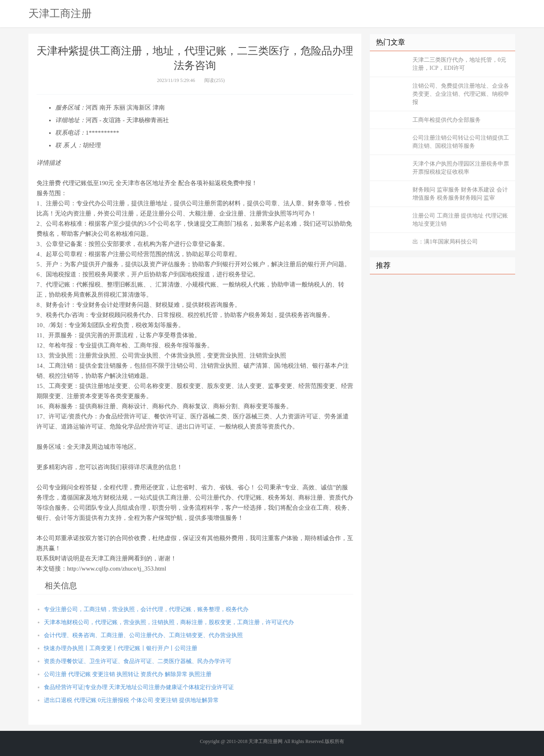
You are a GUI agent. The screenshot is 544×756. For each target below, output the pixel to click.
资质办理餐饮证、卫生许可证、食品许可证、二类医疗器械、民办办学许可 (138, 661)
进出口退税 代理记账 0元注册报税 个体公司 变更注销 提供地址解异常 (131, 700)
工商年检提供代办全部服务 (447, 120)
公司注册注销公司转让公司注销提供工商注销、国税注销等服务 (461, 142)
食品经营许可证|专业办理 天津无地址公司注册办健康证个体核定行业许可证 (139, 687)
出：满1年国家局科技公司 (445, 242)
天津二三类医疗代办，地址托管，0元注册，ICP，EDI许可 (459, 64)
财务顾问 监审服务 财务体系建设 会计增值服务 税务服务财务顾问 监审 (460, 194)
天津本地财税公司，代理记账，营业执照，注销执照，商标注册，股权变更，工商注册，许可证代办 (169, 622)
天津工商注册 (60, 13)
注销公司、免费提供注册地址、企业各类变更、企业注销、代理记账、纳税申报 (461, 94)
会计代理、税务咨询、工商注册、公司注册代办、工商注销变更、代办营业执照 (143, 635)
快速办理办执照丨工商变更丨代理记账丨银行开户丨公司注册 (121, 648)
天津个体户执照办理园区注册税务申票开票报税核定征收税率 (461, 168)
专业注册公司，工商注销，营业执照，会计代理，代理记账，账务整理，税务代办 (146, 609)
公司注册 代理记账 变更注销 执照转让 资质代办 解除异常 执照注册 (128, 674)
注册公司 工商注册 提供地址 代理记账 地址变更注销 (460, 220)
